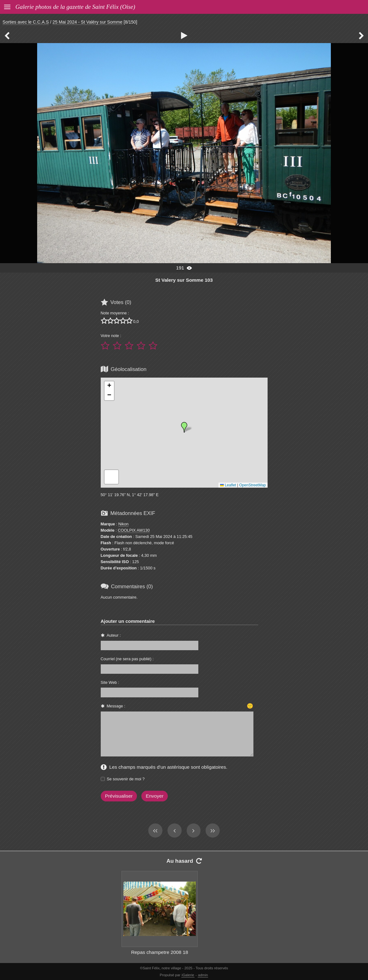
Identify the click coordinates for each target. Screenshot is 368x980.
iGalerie (188, 975)
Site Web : (110, 682)
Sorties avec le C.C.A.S (26, 22)
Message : (116, 706)
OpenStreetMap (253, 485)
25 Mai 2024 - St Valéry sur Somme (88, 22)
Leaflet (228, 485)
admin (203, 975)
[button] (184, 427)
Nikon (124, 524)
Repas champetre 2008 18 (159, 952)
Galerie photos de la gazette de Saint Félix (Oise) (75, 7)
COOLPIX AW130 (134, 530)
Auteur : (114, 635)
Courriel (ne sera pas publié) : (127, 659)
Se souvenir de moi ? (126, 779)
